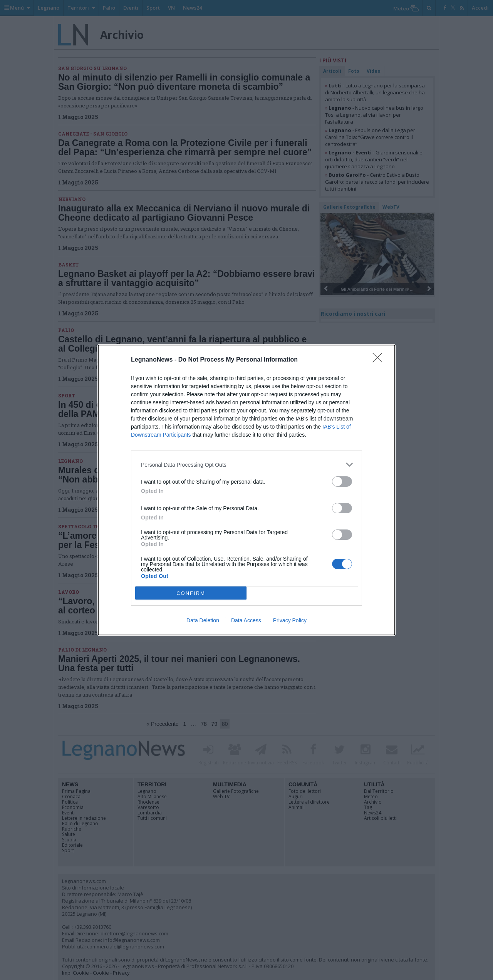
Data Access (246, 620)
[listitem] (246, 465)
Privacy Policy (290, 620)
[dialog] (246, 490)
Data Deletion (203, 620)
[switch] (342, 482)
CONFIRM (191, 593)
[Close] (380, 360)
